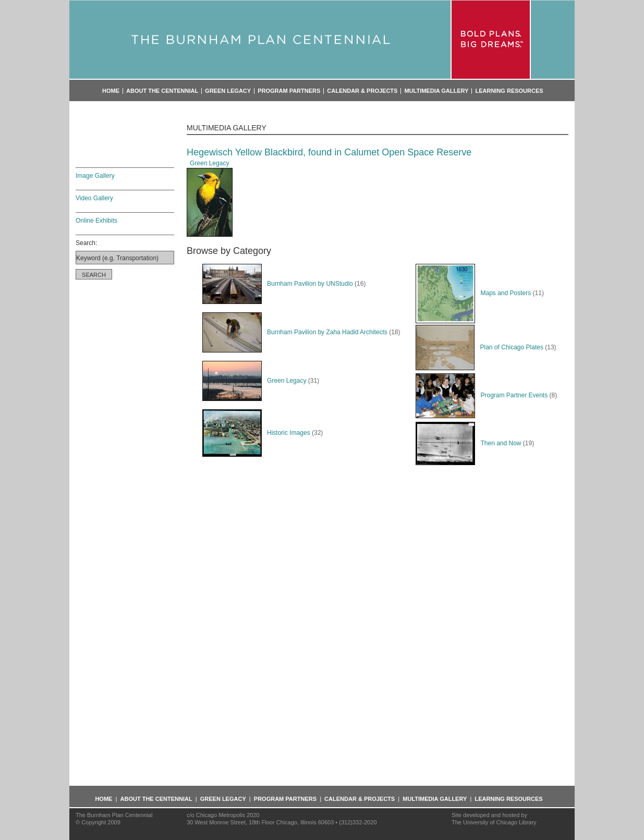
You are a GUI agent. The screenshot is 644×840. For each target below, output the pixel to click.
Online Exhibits (96, 221)
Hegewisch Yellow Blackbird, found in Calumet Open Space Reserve (329, 152)
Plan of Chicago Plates (479, 347)
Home (111, 91)
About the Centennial (162, 91)
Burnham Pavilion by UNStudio (278, 284)
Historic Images (256, 433)
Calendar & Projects (362, 91)
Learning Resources (509, 91)
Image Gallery (95, 176)
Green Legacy (228, 91)
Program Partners (289, 91)
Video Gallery (94, 198)
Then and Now (468, 443)
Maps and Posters (473, 293)
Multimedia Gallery (436, 91)
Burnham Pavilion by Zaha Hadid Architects (295, 332)
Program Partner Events (482, 395)
